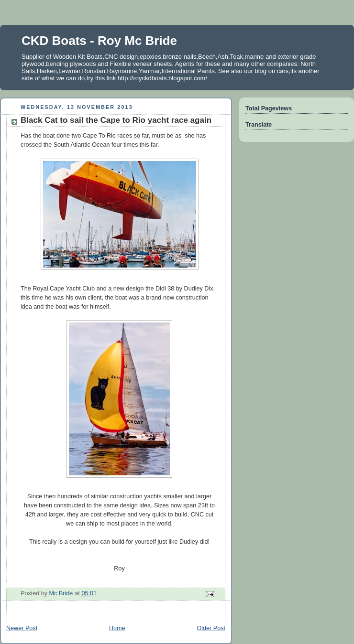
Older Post (211, 628)
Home (117, 628)
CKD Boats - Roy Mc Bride (99, 41)
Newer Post (22, 628)
